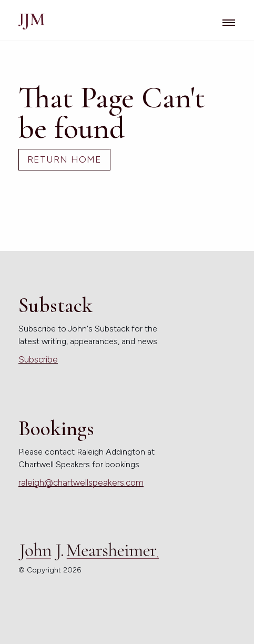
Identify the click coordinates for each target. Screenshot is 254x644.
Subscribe (38, 359)
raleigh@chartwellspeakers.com (81, 482)
